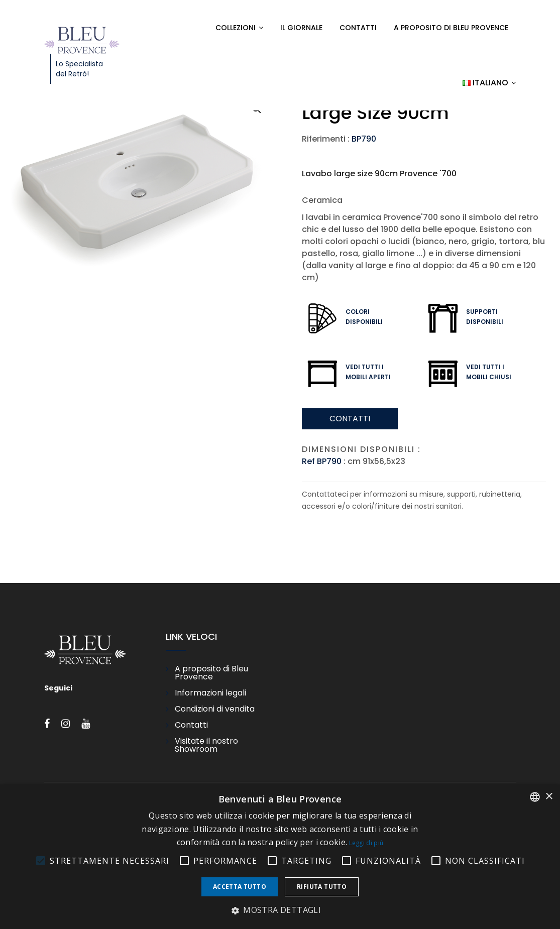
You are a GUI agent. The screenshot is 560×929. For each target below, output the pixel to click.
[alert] (280, 857)
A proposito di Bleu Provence (451, 28)
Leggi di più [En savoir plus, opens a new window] (366, 843)
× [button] (549, 797)
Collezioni (236, 28)
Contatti (358, 28)
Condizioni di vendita (215, 709)
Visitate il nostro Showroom (206, 745)
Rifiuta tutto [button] (322, 887)
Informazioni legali (210, 693)
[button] (280, 910)
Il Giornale (301, 28)
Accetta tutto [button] (240, 887)
